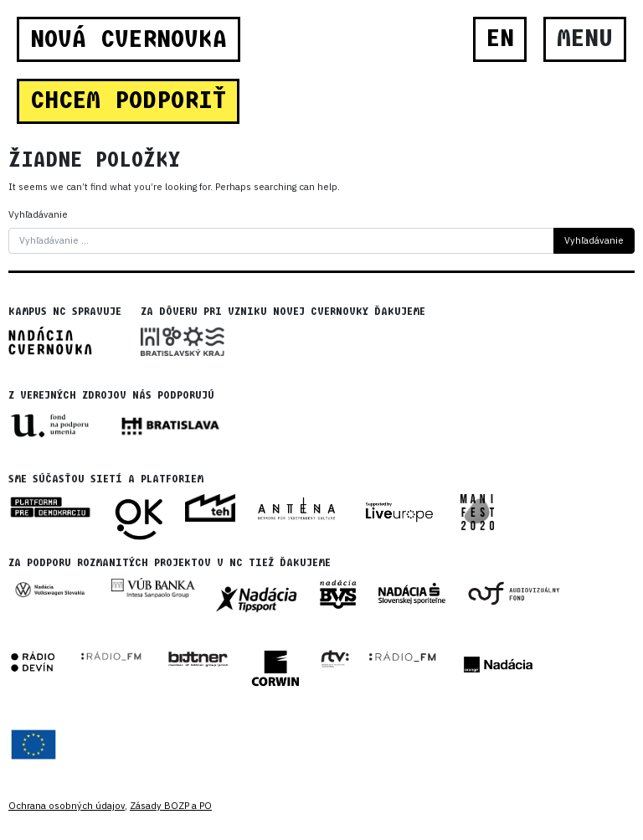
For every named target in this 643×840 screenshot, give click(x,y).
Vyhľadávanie (38, 214)
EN (500, 39)
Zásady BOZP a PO (171, 806)
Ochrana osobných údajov (67, 806)
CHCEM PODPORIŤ (128, 100)
